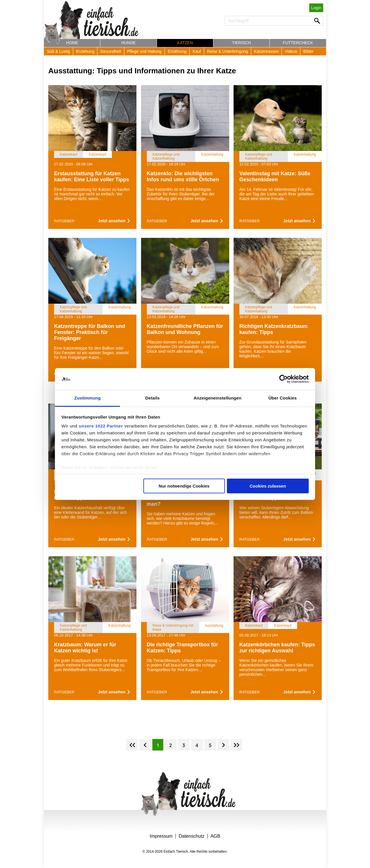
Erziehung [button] (85, 51)
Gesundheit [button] (111, 51)
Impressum (161, 836)
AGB (215, 836)
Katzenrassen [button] (267, 51)
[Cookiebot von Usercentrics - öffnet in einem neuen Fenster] (283, 379)
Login (316, 8)
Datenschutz (192, 836)
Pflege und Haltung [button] (144, 51)
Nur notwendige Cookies (184, 486)
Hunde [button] (129, 43)
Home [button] (72, 43)
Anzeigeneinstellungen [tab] (218, 398)
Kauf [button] (197, 51)
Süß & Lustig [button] (58, 51)
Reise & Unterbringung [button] (227, 51)
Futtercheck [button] (298, 43)
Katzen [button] (185, 43)
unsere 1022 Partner (101, 426)
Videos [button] (291, 51)
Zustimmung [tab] (87, 398)
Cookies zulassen (268, 486)
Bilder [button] (308, 51)
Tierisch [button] (242, 43)
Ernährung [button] (177, 51)
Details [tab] (153, 398)
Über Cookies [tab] (283, 398)
